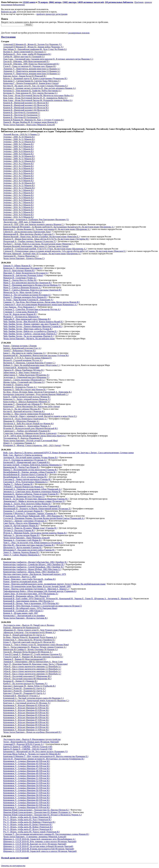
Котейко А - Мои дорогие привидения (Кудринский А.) (28, 414)
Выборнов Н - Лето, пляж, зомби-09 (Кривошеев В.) (27, 54)
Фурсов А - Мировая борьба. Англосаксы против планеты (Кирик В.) (35, 533)
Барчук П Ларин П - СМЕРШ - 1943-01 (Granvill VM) (28, 747)
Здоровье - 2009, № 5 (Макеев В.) (18, 144)
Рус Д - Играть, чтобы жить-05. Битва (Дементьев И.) (28, 824)
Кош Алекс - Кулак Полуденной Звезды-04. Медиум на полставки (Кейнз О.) (38, 95)
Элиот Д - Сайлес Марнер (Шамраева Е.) (22, 555)
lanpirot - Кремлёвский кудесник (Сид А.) (22, 348)
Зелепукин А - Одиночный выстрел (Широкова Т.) (26, 377)
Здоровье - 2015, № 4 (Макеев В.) (18, 198)
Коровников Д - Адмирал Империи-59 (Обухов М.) (27, 798)
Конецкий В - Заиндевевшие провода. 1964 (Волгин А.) (29, 601)
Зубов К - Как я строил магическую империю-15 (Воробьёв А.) (32, 674)
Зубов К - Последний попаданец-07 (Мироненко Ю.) (27, 676)
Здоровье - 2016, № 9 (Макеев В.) (18, 217)
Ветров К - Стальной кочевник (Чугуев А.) (23, 360)
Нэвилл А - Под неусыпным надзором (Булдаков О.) (27, 295)
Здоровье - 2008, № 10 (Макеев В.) (19, 137)
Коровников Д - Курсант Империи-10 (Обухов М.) (26, 727)
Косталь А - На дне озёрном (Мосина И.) (22, 409)
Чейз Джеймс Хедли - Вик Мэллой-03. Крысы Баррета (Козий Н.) (33, 322)
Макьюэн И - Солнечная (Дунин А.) (20, 278)
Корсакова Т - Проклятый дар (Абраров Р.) (23, 404)
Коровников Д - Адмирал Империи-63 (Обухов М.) (27, 807)
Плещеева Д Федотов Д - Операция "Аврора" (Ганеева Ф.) (30, 513)
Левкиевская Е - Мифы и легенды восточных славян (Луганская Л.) (34, 501)
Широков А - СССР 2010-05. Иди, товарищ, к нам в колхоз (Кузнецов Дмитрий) (40, 841)
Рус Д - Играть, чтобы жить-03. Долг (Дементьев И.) (27, 820)
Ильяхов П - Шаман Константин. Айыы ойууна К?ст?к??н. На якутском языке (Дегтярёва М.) (46, 239)
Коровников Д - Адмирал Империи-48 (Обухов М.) (27, 771)
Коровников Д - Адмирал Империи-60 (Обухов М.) (27, 800)
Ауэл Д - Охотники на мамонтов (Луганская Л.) (25, 460)
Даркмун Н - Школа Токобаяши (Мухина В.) (24, 370)
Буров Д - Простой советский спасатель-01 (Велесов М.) (29, 642)
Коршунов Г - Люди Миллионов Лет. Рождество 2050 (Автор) (31, 407)
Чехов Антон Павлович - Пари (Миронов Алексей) (27, 538)
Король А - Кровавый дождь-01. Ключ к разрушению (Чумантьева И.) (35, 78)
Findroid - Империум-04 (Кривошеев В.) (22, 628)
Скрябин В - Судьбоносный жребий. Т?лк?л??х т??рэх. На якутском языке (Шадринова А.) (45, 249)
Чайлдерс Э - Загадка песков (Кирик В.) (21, 535)
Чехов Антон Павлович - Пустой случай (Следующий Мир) (31, 441)
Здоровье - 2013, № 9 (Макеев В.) (18, 181)
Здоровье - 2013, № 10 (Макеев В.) (19, 183)
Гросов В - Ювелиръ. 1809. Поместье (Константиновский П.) (31, 64)
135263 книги (29, 2)
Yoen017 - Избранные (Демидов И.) (19, 351)
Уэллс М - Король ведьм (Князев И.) (20, 314)
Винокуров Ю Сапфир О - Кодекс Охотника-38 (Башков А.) (31, 649)
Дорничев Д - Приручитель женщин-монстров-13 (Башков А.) (32, 71)
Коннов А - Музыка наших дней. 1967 (21, 613)
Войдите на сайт (8, 12)
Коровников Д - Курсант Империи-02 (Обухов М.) (26, 708)
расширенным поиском (79, 33)
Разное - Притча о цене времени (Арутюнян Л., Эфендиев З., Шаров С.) (36, 589)
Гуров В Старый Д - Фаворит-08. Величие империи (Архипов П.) (33, 657)
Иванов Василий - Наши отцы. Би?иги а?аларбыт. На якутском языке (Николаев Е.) (41, 237)
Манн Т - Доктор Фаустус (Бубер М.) (20, 280)
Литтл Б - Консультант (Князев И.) (19, 270)
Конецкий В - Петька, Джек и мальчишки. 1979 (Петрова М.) (31, 603)
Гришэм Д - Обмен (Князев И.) (17, 266)
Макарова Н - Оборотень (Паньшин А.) (21, 421)
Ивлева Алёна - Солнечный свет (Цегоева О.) (24, 382)
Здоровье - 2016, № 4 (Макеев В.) (18, 210)
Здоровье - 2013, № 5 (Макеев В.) (18, 171)
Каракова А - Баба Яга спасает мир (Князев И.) (25, 389)
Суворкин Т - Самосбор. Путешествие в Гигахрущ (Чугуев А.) (32, 309)
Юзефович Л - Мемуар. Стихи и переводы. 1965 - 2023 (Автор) (32, 445)
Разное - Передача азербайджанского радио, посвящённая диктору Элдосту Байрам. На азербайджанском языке (54, 584)
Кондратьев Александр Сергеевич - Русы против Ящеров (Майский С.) (36, 394)
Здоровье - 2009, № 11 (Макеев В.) (19, 159)
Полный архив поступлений (15, 858)
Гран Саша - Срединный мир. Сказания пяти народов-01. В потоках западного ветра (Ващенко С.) (48, 59)
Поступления (8, 37)
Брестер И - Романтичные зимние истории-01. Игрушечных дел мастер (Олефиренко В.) (44, 759)
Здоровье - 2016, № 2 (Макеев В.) (18, 205)
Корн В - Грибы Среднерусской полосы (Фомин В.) (27, 397)
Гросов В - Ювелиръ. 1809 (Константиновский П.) (26, 61)
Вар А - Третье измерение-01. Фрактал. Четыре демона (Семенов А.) (35, 647)
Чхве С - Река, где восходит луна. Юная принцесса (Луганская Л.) (33, 543)
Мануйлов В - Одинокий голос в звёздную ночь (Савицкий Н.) (32, 506)
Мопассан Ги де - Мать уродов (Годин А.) (22, 292)
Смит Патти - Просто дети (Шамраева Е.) (22, 523)
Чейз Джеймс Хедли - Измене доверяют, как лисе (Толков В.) (31, 324)
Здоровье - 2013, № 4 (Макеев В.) (18, 168)
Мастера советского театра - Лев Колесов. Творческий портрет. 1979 (35, 574)
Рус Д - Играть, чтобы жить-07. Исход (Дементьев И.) (28, 829)
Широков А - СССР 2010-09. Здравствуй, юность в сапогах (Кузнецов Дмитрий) (40, 851)
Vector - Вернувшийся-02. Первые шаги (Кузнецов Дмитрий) (31, 742)
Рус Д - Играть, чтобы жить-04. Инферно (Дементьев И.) (29, 822)
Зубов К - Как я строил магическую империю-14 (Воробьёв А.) (32, 671)
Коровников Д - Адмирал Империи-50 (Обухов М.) (27, 776)
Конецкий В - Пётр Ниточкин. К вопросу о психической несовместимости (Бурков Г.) (43, 606)
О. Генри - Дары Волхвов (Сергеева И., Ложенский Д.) (28, 300)
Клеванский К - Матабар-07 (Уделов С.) (21, 696)
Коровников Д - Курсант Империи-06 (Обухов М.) (26, 718)
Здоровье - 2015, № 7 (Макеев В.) (18, 202)
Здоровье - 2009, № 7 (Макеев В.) (18, 149)
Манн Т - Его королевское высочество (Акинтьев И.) (27, 283)
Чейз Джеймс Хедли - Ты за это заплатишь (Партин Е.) (28, 336)
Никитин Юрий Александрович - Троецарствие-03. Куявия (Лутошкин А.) (37, 812)
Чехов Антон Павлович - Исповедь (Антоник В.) (25, 618)
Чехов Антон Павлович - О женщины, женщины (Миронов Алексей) (35, 837)
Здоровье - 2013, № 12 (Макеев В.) (19, 188)
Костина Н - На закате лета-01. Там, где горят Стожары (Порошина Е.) (36, 86)
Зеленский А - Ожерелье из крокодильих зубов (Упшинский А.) (32, 489)
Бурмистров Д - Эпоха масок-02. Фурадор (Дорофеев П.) (29, 640)
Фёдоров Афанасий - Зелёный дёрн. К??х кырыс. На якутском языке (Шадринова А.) (42, 254)
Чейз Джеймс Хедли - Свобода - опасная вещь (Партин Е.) (30, 334)
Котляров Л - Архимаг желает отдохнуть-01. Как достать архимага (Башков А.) (40, 88)
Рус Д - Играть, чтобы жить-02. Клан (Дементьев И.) (27, 817)
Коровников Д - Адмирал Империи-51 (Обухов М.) (27, 778)
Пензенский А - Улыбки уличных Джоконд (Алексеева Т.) (30, 241)
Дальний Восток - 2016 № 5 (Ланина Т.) (21, 134)
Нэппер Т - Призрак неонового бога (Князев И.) (25, 297)
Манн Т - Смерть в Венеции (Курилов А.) (22, 287)
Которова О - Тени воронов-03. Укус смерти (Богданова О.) (30, 93)
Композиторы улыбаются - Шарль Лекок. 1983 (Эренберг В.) (31, 572)
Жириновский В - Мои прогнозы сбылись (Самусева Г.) (29, 234)
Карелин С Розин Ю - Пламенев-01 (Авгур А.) (24, 688)
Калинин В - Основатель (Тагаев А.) (20, 387)
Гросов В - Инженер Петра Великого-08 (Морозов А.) (28, 652)
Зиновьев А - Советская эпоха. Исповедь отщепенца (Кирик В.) (32, 491)
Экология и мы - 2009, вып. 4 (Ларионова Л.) (24, 222)
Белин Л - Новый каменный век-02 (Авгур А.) (24, 635)
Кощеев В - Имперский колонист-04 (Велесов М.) (26, 110)
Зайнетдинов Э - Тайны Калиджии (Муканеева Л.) (26, 375)
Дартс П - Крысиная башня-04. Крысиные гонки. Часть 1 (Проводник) (35, 664)
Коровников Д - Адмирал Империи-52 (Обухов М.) (27, 781)
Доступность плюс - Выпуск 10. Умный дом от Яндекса (29, 625)
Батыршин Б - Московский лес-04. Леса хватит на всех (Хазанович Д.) (35, 751)
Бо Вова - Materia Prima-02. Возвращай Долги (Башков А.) (30, 637)
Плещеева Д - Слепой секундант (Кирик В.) (23, 511)
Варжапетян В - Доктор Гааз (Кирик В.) (21, 467)
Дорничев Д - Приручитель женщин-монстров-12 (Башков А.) (32, 69)
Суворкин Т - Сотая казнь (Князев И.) (20, 312)
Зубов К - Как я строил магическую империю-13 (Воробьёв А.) (32, 669)
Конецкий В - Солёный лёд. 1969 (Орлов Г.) (23, 611)
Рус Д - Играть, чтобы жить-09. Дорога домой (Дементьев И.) (31, 832)
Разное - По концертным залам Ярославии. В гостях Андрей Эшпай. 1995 (37, 586)
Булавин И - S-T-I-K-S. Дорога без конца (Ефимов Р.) (27, 358)
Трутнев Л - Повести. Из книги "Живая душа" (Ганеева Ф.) (30, 528)
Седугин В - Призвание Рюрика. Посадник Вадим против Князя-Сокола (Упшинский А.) (44, 518)
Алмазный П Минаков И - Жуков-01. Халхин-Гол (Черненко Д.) (32, 44)
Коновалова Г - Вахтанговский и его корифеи (24, 616)
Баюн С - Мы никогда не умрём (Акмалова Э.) (24, 353)
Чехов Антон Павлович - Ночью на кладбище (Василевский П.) (32, 732)
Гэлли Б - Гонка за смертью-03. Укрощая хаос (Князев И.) (30, 66)
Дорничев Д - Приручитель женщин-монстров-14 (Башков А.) (32, 74)
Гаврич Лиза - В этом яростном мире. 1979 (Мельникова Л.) (31, 594)
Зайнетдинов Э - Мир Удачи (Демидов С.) (22, 372)
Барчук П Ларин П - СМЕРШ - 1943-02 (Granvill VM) (28, 749)
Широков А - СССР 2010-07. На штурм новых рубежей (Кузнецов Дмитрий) (38, 846)
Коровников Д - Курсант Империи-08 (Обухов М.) (26, 722)
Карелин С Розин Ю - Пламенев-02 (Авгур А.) (24, 691)
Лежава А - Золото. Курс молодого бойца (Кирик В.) (27, 504)
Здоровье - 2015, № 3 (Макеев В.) (18, 195)
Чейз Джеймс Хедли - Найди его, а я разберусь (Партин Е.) (30, 331)
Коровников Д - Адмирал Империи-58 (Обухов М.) (27, 795)
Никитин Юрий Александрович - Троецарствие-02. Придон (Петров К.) (36, 810)
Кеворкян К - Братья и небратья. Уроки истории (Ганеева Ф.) (31, 494)
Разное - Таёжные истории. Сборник (20, 346)
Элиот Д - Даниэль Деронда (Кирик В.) (21, 552)
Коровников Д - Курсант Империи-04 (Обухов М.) (26, 713)
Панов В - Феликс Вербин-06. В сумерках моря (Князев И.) (30, 122)
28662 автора (55, 2)
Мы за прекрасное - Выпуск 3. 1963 (20, 577)
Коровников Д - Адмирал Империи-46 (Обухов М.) (27, 766)
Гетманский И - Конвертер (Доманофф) (21, 368)
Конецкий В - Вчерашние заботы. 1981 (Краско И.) (27, 596)
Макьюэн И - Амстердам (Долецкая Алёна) (23, 275)
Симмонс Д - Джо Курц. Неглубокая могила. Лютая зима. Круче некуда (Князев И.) (41, 302)
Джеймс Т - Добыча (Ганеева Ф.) (18, 484)
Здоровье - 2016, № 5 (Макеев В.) (18, 212)
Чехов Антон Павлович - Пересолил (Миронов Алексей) (29, 125)
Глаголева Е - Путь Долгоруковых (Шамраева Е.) (26, 482)
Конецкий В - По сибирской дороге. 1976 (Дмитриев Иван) (30, 608)
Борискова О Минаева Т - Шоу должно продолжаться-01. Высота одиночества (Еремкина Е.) (46, 756)
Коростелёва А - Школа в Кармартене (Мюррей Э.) (27, 402)
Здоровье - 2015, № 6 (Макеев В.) (18, 200)
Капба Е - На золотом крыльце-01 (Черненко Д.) (25, 683)
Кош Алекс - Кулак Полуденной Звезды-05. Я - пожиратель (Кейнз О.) (35, 98)
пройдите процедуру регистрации (52, 14)
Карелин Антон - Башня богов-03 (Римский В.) (25, 76)
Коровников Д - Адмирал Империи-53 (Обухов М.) (27, 783)
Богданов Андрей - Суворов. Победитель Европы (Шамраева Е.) (33, 465)
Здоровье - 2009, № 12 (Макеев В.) (19, 161)
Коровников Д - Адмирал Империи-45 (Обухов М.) (27, 764)
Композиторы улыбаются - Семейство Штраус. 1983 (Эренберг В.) (34, 564)
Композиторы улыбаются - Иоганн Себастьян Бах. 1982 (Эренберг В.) (35, 562)
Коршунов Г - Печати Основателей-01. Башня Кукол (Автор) (31, 83)
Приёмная (139, 2)
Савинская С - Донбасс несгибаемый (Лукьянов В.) (27, 431)
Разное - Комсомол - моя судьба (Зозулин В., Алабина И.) (29, 579)
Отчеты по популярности (13, 866)
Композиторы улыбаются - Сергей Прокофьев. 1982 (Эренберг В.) (34, 567)
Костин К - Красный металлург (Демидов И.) (24, 411)
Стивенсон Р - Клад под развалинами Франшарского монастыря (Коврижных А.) (40, 304)
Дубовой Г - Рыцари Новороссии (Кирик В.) (24, 487)
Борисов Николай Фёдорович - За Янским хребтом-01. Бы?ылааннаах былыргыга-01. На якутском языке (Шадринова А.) (59, 227)
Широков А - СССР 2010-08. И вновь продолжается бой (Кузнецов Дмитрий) (39, 849)
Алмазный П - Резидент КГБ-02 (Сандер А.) (23, 744)
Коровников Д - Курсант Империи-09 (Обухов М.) (26, 725)
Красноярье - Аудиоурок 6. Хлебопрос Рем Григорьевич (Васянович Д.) (36, 219)
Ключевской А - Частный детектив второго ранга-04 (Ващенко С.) (33, 698)
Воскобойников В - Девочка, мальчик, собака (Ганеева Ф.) (30, 472)
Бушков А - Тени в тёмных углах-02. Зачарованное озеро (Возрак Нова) (36, 645)
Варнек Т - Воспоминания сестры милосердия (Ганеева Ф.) (30, 470)
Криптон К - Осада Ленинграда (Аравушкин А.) (25, 419)
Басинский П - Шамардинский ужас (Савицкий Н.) (27, 462)
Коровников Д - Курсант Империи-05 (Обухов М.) (26, 715)
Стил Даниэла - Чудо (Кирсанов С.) (19, 307)
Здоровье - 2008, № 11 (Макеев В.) (19, 139)
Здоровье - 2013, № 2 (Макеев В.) (18, 164)
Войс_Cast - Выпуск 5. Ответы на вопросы (23, 455)
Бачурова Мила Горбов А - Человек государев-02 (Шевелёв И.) (32, 754)
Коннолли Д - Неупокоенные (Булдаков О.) (23, 268)
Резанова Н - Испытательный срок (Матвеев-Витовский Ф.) (31, 428)
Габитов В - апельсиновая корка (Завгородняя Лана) (27, 232)
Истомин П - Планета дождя (16, 385)
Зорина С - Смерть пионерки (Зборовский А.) (24, 380)
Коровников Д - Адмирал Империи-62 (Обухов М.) (27, 805)
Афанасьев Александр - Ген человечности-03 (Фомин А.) (29, 632)
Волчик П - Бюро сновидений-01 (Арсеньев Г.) (25, 52)
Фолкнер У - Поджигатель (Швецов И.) (21, 317)
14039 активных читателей (91, 2)
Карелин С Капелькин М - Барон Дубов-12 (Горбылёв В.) (29, 686)
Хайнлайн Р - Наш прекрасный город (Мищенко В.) (27, 319)
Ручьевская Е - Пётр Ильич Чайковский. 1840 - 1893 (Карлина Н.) (33, 516)
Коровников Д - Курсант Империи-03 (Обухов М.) (26, 710)
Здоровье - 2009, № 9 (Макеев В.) (18, 154)
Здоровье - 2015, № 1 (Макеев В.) (18, 190)
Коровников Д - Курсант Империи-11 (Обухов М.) (26, 730)
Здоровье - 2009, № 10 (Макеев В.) (19, 156)
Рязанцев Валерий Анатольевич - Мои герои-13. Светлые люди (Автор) (36, 246)
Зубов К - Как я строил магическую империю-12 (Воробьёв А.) (32, 666)
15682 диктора (69, 2)
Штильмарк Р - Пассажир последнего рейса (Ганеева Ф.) (29, 550)
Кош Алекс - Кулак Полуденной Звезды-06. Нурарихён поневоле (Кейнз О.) (38, 100)
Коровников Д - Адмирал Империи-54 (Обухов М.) (27, 786)
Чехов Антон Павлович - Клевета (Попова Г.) (24, 258)
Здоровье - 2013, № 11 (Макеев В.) (19, 185)
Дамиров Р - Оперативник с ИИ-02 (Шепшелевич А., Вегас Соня (33, 662)
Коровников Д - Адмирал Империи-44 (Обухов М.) (27, 761)
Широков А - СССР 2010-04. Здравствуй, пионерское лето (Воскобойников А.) (39, 839)
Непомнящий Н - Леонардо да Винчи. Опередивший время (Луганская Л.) (37, 509)
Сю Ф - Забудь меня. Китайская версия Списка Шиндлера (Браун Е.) (35, 436)
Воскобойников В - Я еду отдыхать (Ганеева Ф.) (25, 477)
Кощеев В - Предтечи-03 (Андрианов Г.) (22, 117)
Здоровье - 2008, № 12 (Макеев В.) (19, 142)
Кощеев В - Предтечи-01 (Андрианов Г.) (22, 112)
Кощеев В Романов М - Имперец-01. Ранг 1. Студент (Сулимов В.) (34, 120)
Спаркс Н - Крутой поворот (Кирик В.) (21, 526)
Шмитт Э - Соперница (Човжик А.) (19, 443)
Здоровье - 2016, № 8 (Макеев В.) (18, 215)
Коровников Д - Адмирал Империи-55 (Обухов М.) (27, 788)
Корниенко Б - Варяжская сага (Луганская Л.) (24, 496)
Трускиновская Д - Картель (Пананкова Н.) (23, 438)
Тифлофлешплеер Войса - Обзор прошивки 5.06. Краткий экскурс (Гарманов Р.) (40, 591)
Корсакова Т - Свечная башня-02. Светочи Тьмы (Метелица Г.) (32, 81)
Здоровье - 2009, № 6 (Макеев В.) (18, 147)
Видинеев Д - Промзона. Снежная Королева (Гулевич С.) (29, 363)
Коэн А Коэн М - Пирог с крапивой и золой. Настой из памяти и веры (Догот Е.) (40, 416)
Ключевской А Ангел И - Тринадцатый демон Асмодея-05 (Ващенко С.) (36, 701)
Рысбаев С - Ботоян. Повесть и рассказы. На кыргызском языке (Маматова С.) (39, 244)
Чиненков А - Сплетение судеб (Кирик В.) (22, 540)
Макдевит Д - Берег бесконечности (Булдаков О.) (26, 273)
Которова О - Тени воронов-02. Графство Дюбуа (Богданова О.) (32, 91)
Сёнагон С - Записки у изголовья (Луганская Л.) (25, 521)
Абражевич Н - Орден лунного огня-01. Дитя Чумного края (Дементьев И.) (38, 630)
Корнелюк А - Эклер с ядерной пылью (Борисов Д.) (27, 399)
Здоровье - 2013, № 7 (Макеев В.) (18, 176)
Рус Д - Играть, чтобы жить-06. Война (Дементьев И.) (28, 827)
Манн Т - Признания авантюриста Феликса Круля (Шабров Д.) (32, 285)
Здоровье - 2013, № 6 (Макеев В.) (18, 173)
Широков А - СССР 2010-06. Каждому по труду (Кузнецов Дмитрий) (35, 844)
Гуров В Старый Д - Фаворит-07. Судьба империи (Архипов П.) (32, 654)
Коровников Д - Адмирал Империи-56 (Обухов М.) (27, 790)
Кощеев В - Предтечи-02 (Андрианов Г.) (22, 115)
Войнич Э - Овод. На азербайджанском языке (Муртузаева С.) (32, 365)
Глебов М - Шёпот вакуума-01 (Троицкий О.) (24, 57)
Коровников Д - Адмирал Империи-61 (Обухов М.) (27, 803)
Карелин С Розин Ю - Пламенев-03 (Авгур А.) (24, 693)
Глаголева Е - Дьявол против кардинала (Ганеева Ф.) (27, 479)
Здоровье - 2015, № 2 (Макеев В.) (18, 193)
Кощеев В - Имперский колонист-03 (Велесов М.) (26, 108)
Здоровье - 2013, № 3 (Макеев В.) (18, 166)
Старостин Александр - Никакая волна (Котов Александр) (30, 433)
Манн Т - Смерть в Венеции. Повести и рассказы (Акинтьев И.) (32, 290)
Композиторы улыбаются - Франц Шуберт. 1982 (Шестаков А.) (32, 569)
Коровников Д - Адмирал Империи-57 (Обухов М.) (27, 793)
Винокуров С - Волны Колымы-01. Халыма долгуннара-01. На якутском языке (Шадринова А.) (47, 229)
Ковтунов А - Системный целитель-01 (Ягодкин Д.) (27, 703)
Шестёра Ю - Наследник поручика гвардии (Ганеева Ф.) (29, 545)
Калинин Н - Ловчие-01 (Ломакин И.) (20, 681)
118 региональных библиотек (119, 2)
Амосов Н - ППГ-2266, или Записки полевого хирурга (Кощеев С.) (34, 224)
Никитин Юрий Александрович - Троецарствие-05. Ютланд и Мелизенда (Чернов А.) (42, 815)
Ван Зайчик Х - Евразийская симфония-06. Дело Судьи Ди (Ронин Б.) (35, 49)
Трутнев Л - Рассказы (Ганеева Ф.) (19, 530)
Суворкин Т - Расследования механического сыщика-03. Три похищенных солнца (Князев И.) (46, 834)
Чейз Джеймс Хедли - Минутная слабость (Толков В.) (28, 329)
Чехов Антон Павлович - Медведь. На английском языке (29, 339)
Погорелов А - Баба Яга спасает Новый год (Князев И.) (28, 424)
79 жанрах (43, 2)
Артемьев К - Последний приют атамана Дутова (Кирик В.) (30, 457)
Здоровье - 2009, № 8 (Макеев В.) (18, 151)
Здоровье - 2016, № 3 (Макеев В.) (18, 207)
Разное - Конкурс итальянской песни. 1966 (23, 581)
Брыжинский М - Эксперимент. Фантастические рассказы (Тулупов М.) (36, 355)
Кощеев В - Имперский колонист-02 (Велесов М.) (26, 105)
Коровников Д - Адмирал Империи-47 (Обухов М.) (27, 768)
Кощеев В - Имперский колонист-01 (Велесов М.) (26, 103)
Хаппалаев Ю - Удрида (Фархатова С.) (21, 256)
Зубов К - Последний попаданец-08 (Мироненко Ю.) (27, 679)
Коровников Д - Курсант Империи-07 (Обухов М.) (26, 720)
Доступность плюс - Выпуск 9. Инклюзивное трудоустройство (32, 739)
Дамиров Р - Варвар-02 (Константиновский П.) (25, 659)
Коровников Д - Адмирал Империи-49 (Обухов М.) (27, 773)
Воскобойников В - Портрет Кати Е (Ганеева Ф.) (25, 474)
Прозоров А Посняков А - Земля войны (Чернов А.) (27, 426)
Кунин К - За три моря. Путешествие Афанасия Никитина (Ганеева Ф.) (36, 499)
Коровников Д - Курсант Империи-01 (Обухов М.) (26, 705)
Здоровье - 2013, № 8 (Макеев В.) (18, 178)
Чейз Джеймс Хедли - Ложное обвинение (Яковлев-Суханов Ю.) (33, 326)
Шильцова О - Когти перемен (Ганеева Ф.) (23, 547)
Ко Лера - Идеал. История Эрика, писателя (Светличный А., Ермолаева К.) (37, 392)
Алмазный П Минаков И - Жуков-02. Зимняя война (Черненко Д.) (33, 47)
